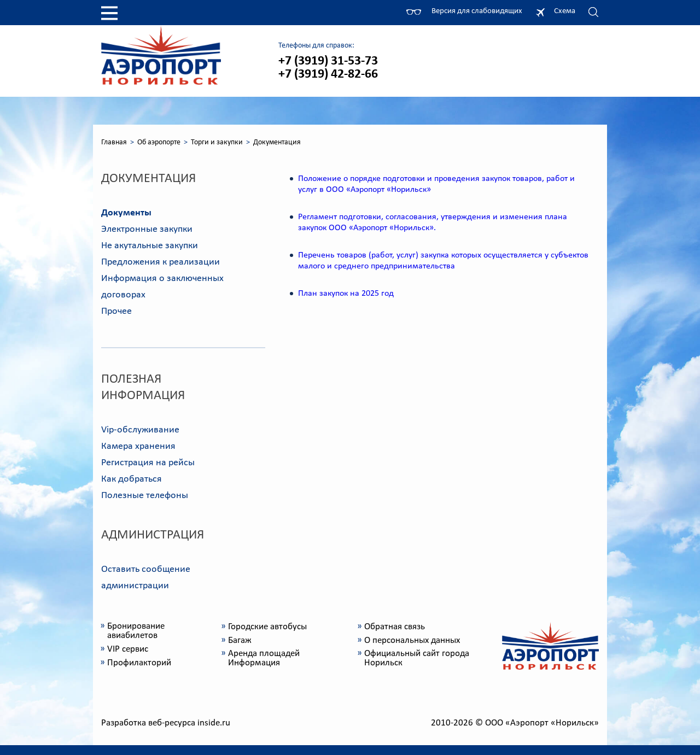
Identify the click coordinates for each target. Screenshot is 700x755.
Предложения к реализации (161, 262)
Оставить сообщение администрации (146, 578)
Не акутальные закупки (150, 246)
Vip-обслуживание (140, 430)
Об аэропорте (159, 142)
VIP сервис (128, 649)
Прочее (116, 311)
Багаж (240, 640)
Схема (565, 11)
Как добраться (132, 479)
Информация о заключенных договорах (162, 287)
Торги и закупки (217, 142)
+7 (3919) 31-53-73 (328, 61)
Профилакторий (139, 663)
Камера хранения (138, 446)
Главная (114, 142)
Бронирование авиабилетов (136, 631)
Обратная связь (395, 627)
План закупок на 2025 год (346, 294)
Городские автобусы (267, 627)
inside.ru (214, 723)
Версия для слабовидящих (477, 11)
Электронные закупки (147, 229)
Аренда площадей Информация (264, 658)
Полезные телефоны (145, 496)
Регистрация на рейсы (148, 463)
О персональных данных (412, 640)
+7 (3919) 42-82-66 (328, 74)
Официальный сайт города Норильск (417, 658)
